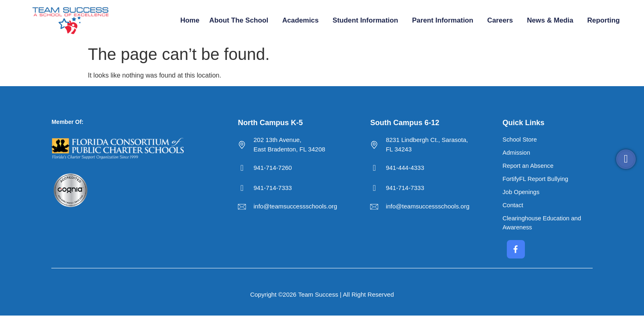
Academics (302, 21)
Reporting (606, 21)
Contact (513, 207)
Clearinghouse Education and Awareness (543, 224)
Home (190, 20)
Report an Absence (529, 166)
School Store (520, 140)
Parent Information (445, 21)
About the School (241, 21)
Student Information (367, 21)
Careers (502, 21)
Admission (517, 153)
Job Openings (522, 193)
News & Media (552, 21)
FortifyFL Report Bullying (537, 180)
